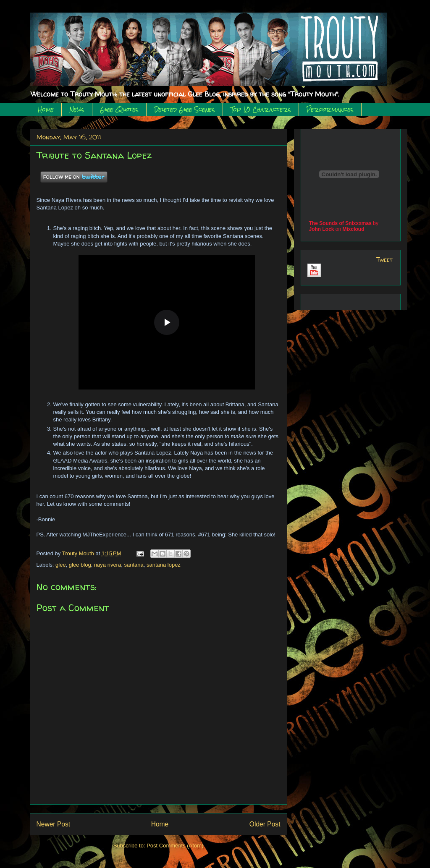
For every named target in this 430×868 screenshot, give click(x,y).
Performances (330, 110)
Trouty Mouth (79, 553)
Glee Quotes (119, 110)
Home (46, 110)
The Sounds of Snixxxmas (340, 223)
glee (61, 565)
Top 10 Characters (261, 110)
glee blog (80, 565)
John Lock (322, 229)
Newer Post (54, 824)
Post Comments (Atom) (175, 846)
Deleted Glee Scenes (185, 110)
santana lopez (164, 565)
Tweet (384, 260)
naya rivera (107, 565)
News (77, 110)
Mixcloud (354, 229)
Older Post (265, 824)
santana (134, 565)
